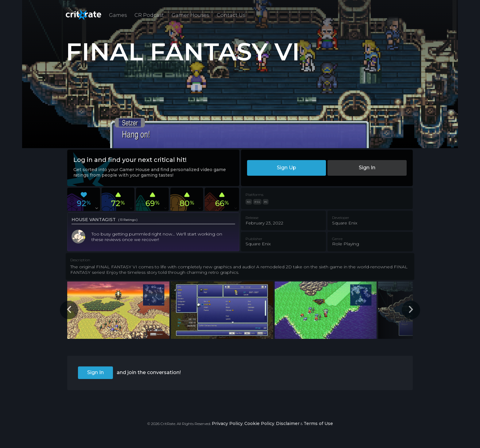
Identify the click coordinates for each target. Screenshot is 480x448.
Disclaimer (288, 423)
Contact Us (231, 15)
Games (118, 15)
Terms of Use (318, 423)
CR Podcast (149, 15)
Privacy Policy (227, 423)
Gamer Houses (190, 15)
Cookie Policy (259, 423)
